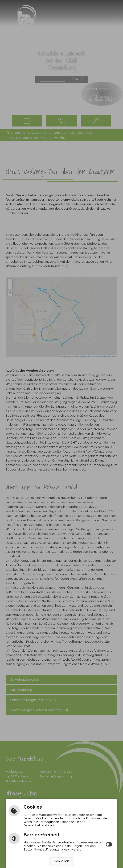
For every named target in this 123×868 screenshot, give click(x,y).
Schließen (62, 861)
